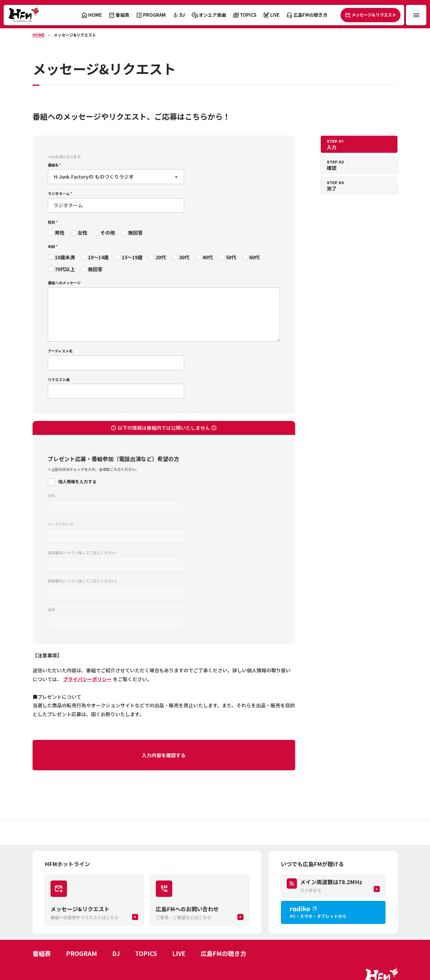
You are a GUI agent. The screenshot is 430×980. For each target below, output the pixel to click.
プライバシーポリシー (87, 679)
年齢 (51, 246)
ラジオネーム (59, 193)
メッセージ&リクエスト (75, 35)
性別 (51, 222)
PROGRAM (82, 953)
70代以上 (65, 269)
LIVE (179, 953)
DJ (116, 953)
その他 (108, 233)
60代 (254, 257)
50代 (231, 257)
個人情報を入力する (77, 481)
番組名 (53, 165)
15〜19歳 (132, 257)
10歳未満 (65, 257)
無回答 (135, 233)
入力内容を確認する (164, 755)
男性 (60, 233)
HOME (39, 35)
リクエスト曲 (59, 379)
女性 (82, 233)
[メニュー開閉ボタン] (416, 15)
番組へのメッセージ (64, 283)
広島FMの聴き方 (223, 953)
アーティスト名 (60, 351)
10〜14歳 (98, 257)
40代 (208, 257)
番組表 (42, 953)
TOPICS (146, 953)
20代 (161, 257)
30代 (184, 257)
